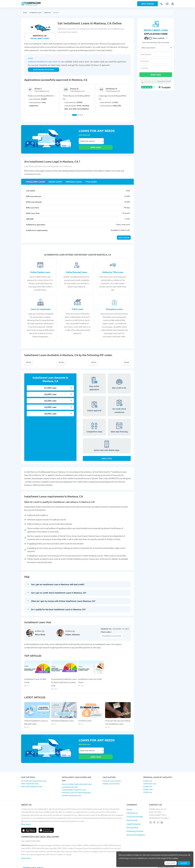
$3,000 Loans (148, 784)
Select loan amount (91, 142)
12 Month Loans (85, 719)
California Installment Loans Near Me (44, 61)
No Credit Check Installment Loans (34, 775)
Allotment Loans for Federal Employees (76, 787)
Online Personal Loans (76, 269)
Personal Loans (71, 178)
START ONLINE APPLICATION (44, 70)
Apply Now (107, 457)
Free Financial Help (135, 811)
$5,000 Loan (50, 410)
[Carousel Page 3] (80, 115)
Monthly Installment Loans (63, 719)
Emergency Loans (114, 306)
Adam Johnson (73, 633)
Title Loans (87, 178)
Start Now (156, 75)
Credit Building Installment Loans (74, 784)
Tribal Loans (77, 306)
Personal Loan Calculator (112, 775)
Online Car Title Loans (113, 269)
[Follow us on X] (158, 817)
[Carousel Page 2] (78, 115)
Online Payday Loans (40, 269)
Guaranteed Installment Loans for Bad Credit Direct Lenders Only (64, 681)
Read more (169, 863)
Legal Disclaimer (134, 818)
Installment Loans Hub (112, 634)
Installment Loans (36, 12)
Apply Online (147, 4)
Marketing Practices (135, 826)
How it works (132, 815)
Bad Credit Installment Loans (32, 781)
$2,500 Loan (50, 397)
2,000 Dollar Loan (150, 778)
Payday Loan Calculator (111, 778)
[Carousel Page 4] (82, 115)
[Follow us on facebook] (154, 817)
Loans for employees (41, 306)
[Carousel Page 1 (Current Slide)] (74, 115)
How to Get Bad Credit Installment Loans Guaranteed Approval (77, 780)
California (47, 12)
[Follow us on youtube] (162, 817)
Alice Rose (40, 633)
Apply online (124, 234)
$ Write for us (132, 807)
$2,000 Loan (50, 391)
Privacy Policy (161, 81)
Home (25, 12)
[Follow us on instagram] (151, 817)
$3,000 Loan (50, 404)
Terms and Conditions (136, 829)
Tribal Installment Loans (30, 778)
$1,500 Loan (50, 384)
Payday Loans (53, 178)
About (129, 804)
